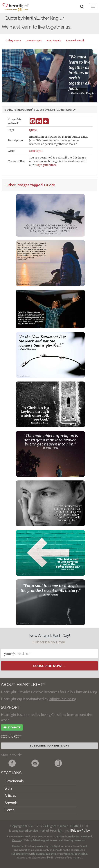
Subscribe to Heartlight (49, 746)
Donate (12, 728)
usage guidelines (46, 165)
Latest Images (34, 40)
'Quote (49, 185)
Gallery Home (13, 40)
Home (9, 810)
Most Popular (54, 40)
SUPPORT (11, 707)
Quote (33, 130)
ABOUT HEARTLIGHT (23, 684)
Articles (10, 795)
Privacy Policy (81, 831)
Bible (8, 788)
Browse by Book (75, 40)
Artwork (11, 803)
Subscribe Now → (49, 666)
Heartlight (36, 151)
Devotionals (14, 781)
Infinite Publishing (63, 699)
